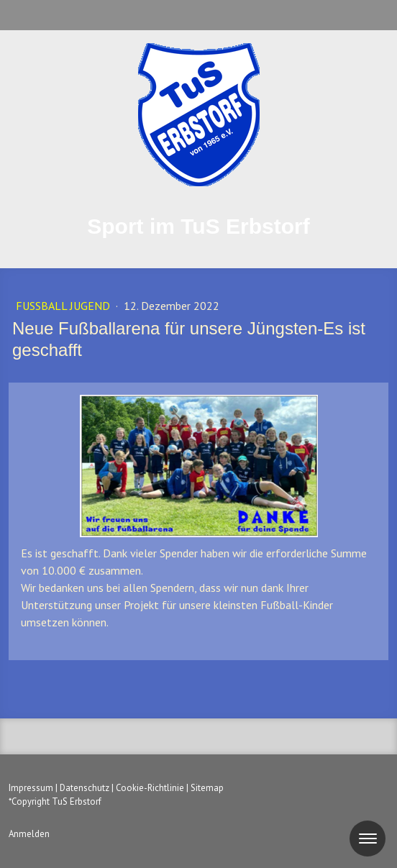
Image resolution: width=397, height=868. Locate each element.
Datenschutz (85, 788)
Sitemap (207, 788)
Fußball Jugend (64, 306)
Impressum (31, 788)
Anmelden (29, 834)
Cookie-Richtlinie (150, 788)
